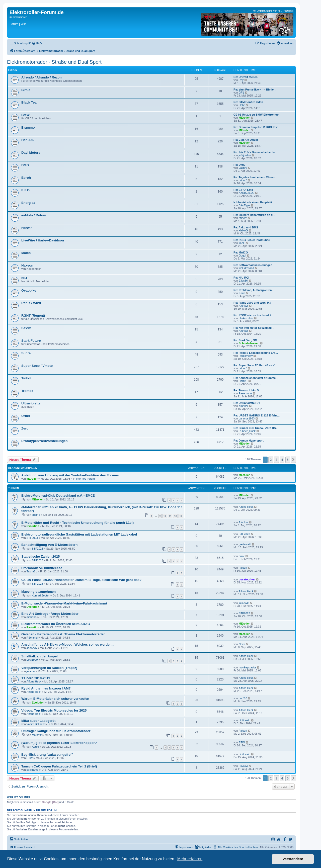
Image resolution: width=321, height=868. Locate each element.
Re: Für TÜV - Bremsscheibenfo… (256, 152)
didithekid (245, 720)
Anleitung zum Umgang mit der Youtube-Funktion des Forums (70, 475)
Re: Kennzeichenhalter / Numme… (256, 378)
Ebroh (26, 178)
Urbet (26, 416)
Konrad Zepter (41, 595)
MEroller (244, 118)
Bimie (26, 90)
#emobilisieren (18, 17)
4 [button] (282, 460)
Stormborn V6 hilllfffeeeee (42, 568)
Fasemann (245, 393)
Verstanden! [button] (293, 859)
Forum (14, 24)
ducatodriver (247, 579)
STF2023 (32, 538)
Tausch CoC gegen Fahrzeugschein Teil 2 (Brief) (59, 766)
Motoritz (37, 735)
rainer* (243, 180)
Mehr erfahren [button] (190, 859)
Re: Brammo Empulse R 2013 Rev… (257, 127)
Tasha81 (32, 571)
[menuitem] (37, 43)
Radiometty (246, 356)
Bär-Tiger (244, 205)
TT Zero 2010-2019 (36, 678)
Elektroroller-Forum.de (37, 12)
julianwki (244, 603)
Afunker (244, 306)
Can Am (27, 140)
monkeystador (247, 667)
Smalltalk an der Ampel (39, 656)
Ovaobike (29, 290)
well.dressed (246, 268)
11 (170, 516)
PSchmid (32, 638)
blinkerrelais (246, 318)
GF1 (241, 93)
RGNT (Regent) (33, 316)
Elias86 (243, 281)
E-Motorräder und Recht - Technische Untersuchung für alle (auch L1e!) (77, 523)
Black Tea (29, 102)
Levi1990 (32, 660)
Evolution (33, 526)
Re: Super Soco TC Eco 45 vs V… (255, 365)
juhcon (31, 671)
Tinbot (26, 378)
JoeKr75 (32, 648)
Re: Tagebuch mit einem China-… (255, 177)
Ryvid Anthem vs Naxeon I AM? (46, 688)
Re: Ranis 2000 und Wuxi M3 (252, 303)
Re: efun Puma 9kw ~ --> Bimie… (255, 90)
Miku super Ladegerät (38, 721)
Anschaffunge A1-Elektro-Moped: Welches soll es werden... (68, 644)
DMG (25, 165)
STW (242, 742)
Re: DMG (239, 165)
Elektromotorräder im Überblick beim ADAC (56, 624)
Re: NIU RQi (241, 278)
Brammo (28, 127)
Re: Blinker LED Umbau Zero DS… (256, 428)
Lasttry (243, 168)
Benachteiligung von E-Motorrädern (49, 545)
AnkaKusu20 (247, 193)
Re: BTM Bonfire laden (248, 102)
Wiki (23, 24)
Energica (28, 203)
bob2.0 (243, 698)
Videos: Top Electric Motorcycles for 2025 (54, 710)
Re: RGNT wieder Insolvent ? (252, 315)
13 (181, 516)
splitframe (33, 770)
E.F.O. (26, 190)
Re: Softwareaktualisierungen (253, 265)
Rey (241, 80)
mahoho (32, 617)
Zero (25, 428)
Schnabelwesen (249, 343)
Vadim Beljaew (36, 724)
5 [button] (288, 460)
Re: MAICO (241, 252)
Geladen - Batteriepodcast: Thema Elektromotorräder (63, 634)
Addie (35, 747)
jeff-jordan (245, 155)
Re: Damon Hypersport (249, 441)
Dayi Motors (31, 153)
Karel (242, 293)
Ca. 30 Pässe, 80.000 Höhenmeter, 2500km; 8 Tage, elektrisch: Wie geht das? (81, 580)
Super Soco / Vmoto (37, 366)
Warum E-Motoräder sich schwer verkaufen (55, 699)
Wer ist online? (19, 797)
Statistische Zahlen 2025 (41, 556)
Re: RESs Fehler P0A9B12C (252, 240)
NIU (24, 278)
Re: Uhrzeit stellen (246, 77)
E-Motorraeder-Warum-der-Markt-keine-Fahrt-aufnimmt (64, 603)
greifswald (245, 544)
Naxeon (27, 265)
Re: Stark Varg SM (245, 340)
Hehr (242, 105)
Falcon (243, 568)
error (242, 556)
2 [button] (271, 460)
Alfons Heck (246, 507)
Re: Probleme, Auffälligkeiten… (254, 290)
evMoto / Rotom (34, 215)
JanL (242, 243)
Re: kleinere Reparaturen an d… (254, 215)
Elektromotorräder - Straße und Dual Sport (54, 62)
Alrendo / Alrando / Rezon (42, 77)
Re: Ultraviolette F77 (247, 403)
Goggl (242, 255)
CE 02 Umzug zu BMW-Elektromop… (257, 115)
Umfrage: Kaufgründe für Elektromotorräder (56, 731)
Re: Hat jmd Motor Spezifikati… (254, 328)
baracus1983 (247, 418)
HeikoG (243, 230)
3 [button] (276, 460)
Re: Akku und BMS (246, 227)
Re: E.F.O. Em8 (243, 190)
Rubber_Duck (247, 431)
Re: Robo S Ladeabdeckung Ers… (256, 353)
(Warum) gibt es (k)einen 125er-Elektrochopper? (59, 743)
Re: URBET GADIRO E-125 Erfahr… (257, 415)
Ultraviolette (31, 403)
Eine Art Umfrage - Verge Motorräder (50, 614)
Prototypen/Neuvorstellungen (45, 441)
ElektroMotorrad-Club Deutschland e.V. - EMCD (58, 496)
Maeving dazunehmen (38, 592)
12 (175, 516)
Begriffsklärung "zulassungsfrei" (47, 755)
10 (165, 516)
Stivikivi (243, 766)
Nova (242, 644)
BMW (25, 115)
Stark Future (31, 341)
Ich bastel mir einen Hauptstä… (254, 202)
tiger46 (36, 515)
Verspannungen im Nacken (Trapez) (49, 668)
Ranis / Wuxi (31, 303)
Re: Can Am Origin (246, 140)
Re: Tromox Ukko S (246, 390)
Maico (26, 253)
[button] (293, 460)
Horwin (27, 228)
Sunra (26, 353)
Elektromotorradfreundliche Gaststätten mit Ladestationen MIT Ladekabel (79, 534)
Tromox (27, 391)
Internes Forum (85, 479)
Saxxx (26, 328)
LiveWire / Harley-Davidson (43, 240)
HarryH (243, 381)
